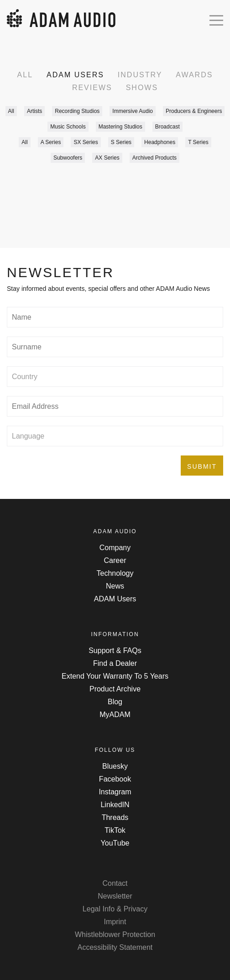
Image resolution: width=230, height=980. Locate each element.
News (115, 586)
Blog (115, 702)
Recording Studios (77, 111)
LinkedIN (115, 805)
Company (115, 548)
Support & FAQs (115, 651)
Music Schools (68, 127)
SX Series (86, 142)
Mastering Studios (120, 127)
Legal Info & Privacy (115, 909)
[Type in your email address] (115, 406)
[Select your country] (115, 377)
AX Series (107, 158)
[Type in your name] (115, 317)
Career (115, 560)
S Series (121, 142)
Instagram (115, 792)
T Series (198, 142)
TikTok (115, 830)
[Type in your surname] (115, 347)
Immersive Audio (133, 111)
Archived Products (154, 158)
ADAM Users (75, 75)
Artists (34, 111)
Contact (115, 883)
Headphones (160, 142)
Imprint (115, 922)
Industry (140, 75)
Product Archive (115, 689)
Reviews (92, 88)
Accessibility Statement (115, 947)
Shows (142, 88)
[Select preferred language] (115, 436)
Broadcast (167, 127)
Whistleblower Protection (115, 934)
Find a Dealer (115, 663)
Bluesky (115, 766)
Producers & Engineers (194, 111)
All (25, 75)
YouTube (115, 843)
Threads (115, 817)
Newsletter (115, 896)
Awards (194, 75)
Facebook (115, 779)
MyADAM (115, 715)
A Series (51, 142)
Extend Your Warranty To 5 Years (115, 676)
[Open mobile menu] (216, 19)
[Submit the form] (202, 466)
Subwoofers (68, 158)
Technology (115, 573)
